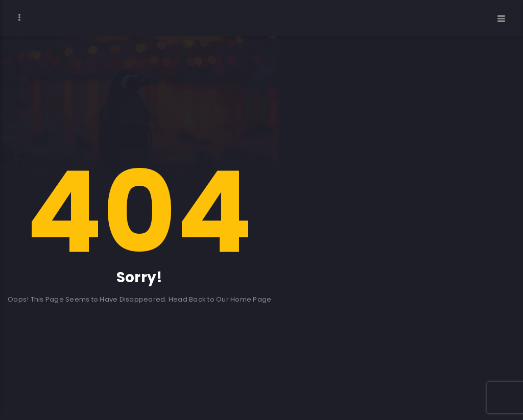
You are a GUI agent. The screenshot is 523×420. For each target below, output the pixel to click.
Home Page (251, 299)
